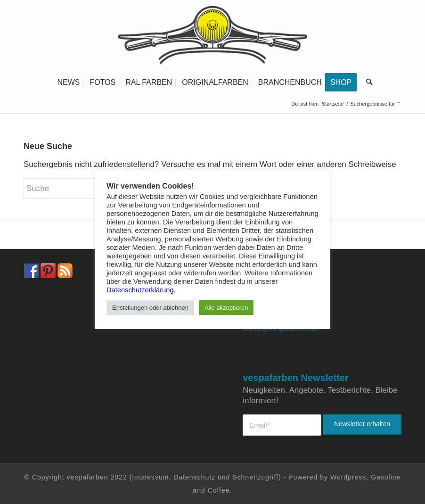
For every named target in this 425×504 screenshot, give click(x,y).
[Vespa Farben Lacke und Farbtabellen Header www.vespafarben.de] (213, 35)
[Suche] (367, 83)
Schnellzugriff (255, 477)
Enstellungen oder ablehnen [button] (150, 308)
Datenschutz (194, 477)
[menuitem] (68, 83)
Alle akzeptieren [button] (226, 308)
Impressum (150, 477)
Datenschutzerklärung (140, 290)
